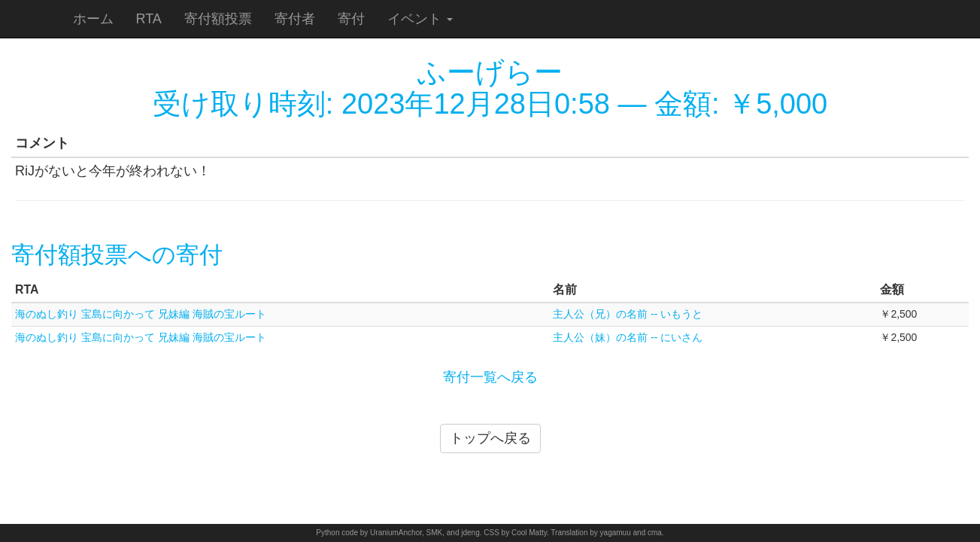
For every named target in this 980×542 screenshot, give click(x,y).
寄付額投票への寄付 (117, 255)
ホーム (93, 19)
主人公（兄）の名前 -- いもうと (628, 314)
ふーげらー (490, 72)
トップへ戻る (490, 438)
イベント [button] (420, 19)
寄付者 (295, 19)
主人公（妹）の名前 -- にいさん (628, 337)
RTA (149, 19)
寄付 (351, 19)
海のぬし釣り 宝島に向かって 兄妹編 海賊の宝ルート (141, 314)
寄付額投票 (218, 19)
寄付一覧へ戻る (490, 377)
